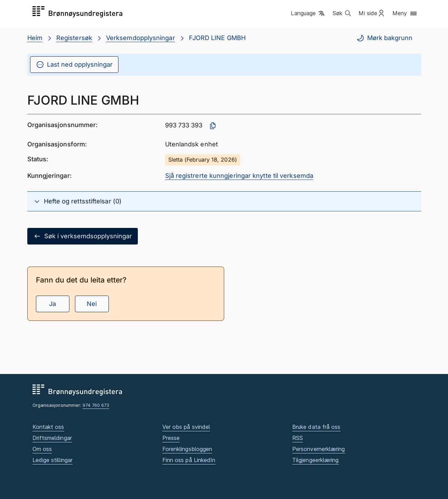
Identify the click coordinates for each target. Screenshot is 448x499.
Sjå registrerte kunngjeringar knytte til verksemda (239, 176)
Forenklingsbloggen (187, 449)
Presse (171, 438)
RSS (298, 438)
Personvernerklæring (319, 449)
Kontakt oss (48, 427)
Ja (53, 304)
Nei (92, 304)
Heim (35, 38)
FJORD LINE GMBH (217, 38)
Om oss (42, 449)
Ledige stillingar (53, 460)
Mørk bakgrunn (384, 38)
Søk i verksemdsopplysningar (83, 236)
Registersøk (74, 38)
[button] (308, 13)
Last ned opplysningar (74, 65)
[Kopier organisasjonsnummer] (213, 126)
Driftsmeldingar (52, 438)
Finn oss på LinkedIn (189, 460)
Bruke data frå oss (316, 427)
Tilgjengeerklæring (316, 460)
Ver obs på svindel (186, 427)
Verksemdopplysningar (141, 38)
